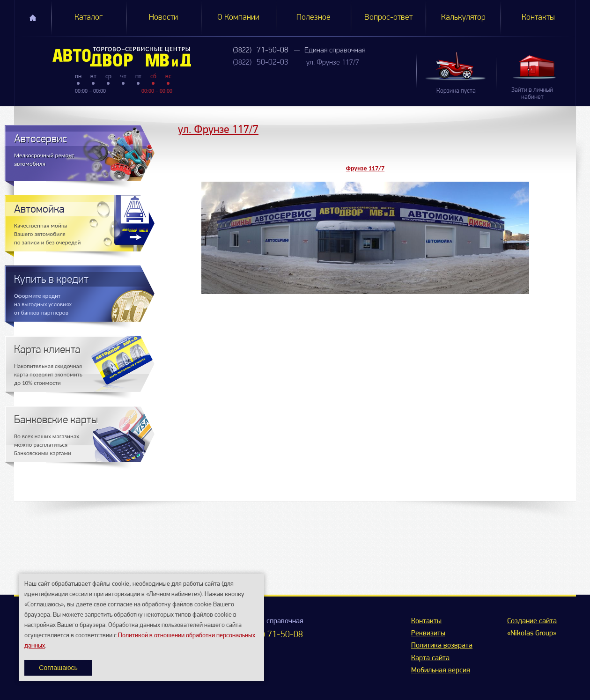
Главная (33, 18)
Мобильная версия (441, 671)
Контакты (538, 18)
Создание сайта (532, 621)
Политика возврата (442, 646)
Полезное (313, 18)
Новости (163, 18)
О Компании (238, 18)
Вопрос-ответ (388, 18)
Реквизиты (428, 634)
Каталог (88, 18)
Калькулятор (463, 18)
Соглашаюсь (58, 668)
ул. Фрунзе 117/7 (333, 63)
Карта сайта (430, 658)
